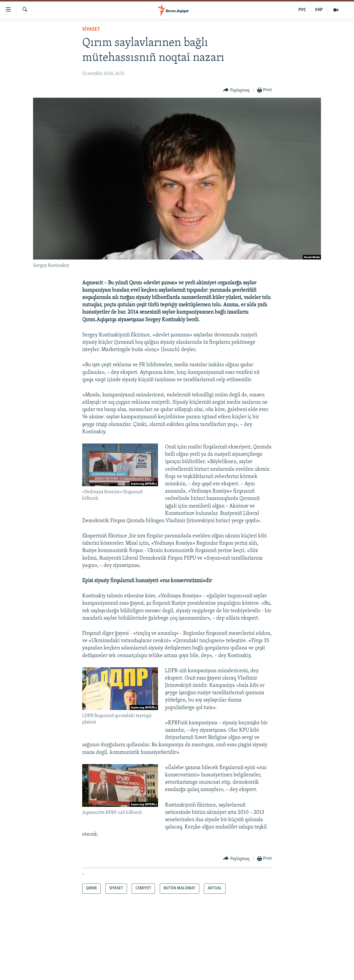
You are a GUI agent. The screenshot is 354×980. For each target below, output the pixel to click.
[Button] (236, 90)
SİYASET (91, 29)
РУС (302, 10)
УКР (319, 10)
